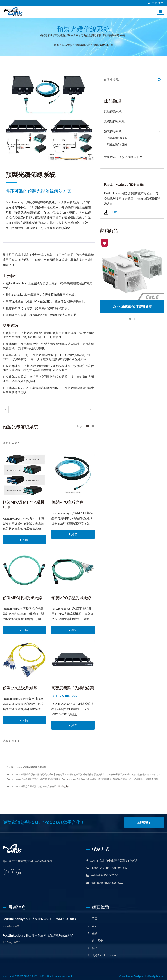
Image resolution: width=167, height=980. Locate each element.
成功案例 (97, 939)
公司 (94, 925)
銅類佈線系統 (113, 111)
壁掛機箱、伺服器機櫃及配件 (123, 157)
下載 (110, 212)
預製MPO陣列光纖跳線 (23, 598)
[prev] (6, 409)
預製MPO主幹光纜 (67, 502)
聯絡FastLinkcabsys (104, 954)
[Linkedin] (19, 871)
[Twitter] (12, 871)
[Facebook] (6, 871)
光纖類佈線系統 (114, 121)
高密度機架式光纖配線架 (73, 688)
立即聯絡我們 (63, 786)
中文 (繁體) (158, 3)
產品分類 (67, 45)
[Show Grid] (87, 426)
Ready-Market (156, 975)
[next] (90, 409)
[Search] (127, 80)
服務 (94, 947)
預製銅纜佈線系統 (117, 138)
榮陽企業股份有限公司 (37, 975)
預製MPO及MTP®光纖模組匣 (24, 505)
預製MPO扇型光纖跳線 (71, 598)
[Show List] (92, 426)
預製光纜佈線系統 (103, 45)
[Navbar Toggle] (160, 11)
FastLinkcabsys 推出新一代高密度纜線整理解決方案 (38, 934)
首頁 (56, 45)
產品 (94, 932)
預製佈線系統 (82, 45)
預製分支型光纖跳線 (20, 688)
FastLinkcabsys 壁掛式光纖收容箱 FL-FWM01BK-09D (39, 918)
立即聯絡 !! (144, 822)
